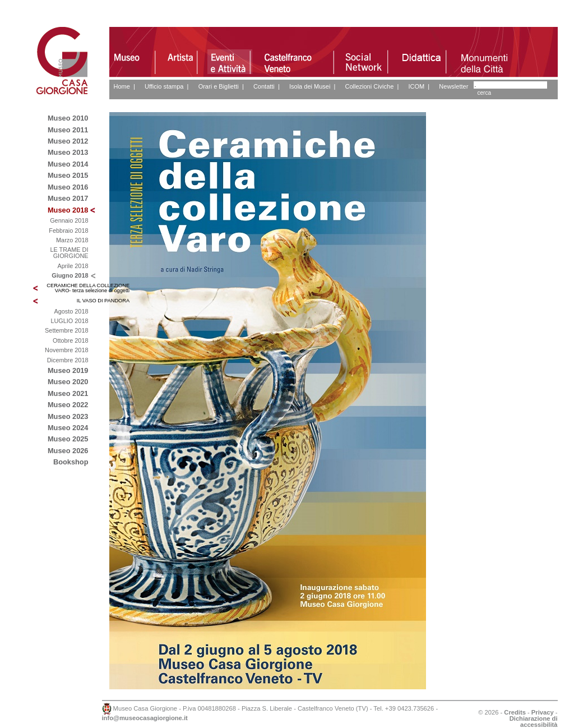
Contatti (264, 86)
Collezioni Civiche (369, 86)
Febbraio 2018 (68, 231)
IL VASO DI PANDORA (103, 301)
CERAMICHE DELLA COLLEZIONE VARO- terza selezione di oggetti (88, 288)
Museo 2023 (68, 416)
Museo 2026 (68, 451)
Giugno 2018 (70, 275)
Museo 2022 (68, 405)
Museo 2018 (68, 210)
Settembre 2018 (66, 330)
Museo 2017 (68, 198)
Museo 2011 (68, 130)
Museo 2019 (68, 370)
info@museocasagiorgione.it (145, 718)
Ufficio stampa (164, 86)
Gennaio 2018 (69, 220)
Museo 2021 (68, 393)
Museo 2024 (68, 428)
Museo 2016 (68, 187)
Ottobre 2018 (70, 340)
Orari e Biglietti (219, 86)
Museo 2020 (68, 382)
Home (122, 86)
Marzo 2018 (72, 240)
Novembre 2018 (66, 350)
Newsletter (453, 86)
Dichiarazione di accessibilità (534, 722)
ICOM (416, 86)
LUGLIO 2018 (69, 321)
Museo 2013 (68, 152)
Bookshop (71, 462)
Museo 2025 (68, 439)
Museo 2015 (68, 175)
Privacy (543, 712)
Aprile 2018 (73, 266)
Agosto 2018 (71, 311)
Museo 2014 (68, 164)
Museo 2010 (68, 118)
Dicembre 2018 (68, 360)
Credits (515, 712)
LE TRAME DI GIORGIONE (69, 253)
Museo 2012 (68, 141)
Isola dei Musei (310, 86)
